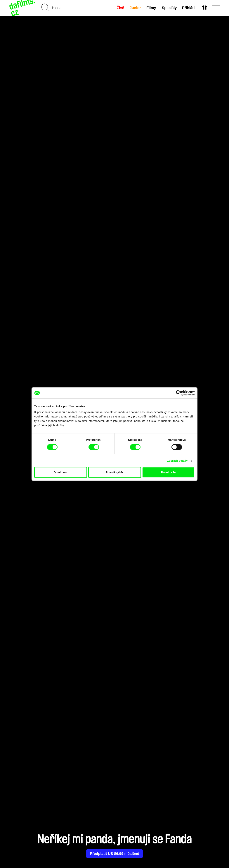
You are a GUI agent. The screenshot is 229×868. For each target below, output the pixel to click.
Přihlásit (189, 8)
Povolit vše (168, 472)
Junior (135, 8)
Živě (120, 8)
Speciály (169, 8)
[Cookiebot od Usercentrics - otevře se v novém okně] (179, 393)
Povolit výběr (114, 472)
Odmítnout (61, 472)
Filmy (151, 8)
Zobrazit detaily (177, 461)
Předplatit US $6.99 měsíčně (115, 854)
